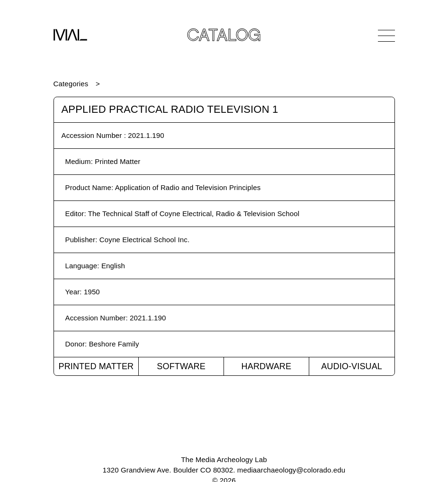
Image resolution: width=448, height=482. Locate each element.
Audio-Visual (352, 366)
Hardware (267, 366)
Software (181, 366)
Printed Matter (96, 366)
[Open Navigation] (386, 36)
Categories (71, 84)
